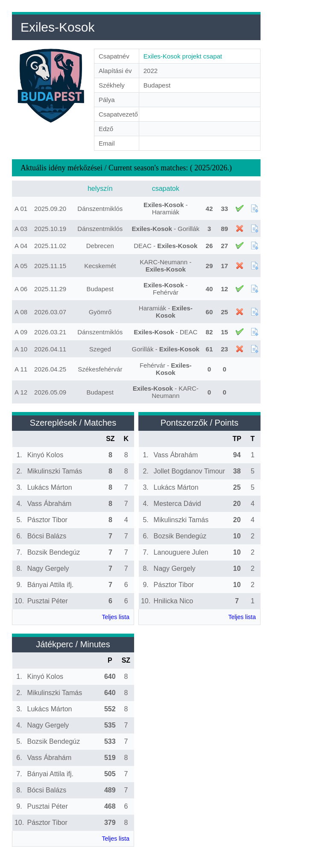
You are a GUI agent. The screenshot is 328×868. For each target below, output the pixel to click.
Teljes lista (116, 617)
